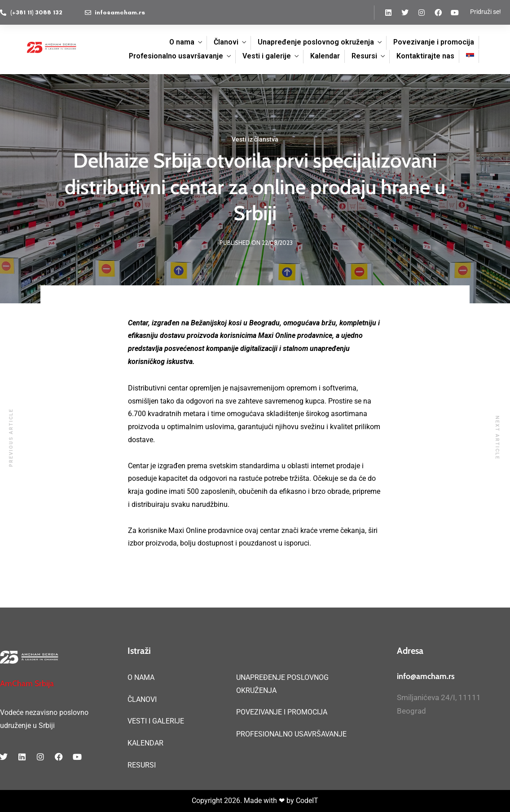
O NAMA (141, 677)
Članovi (226, 42)
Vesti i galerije (267, 56)
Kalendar (325, 56)
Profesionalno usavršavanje (176, 56)
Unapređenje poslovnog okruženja (316, 42)
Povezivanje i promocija (434, 42)
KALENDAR (145, 743)
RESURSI (142, 765)
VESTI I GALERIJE (156, 721)
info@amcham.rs (426, 676)
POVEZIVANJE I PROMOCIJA (282, 712)
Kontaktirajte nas (425, 56)
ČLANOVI (142, 699)
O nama (182, 42)
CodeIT (307, 801)
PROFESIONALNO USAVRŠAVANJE (291, 734)
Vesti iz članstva (255, 139)
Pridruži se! (486, 12)
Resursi (364, 56)
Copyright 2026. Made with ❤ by (244, 801)
